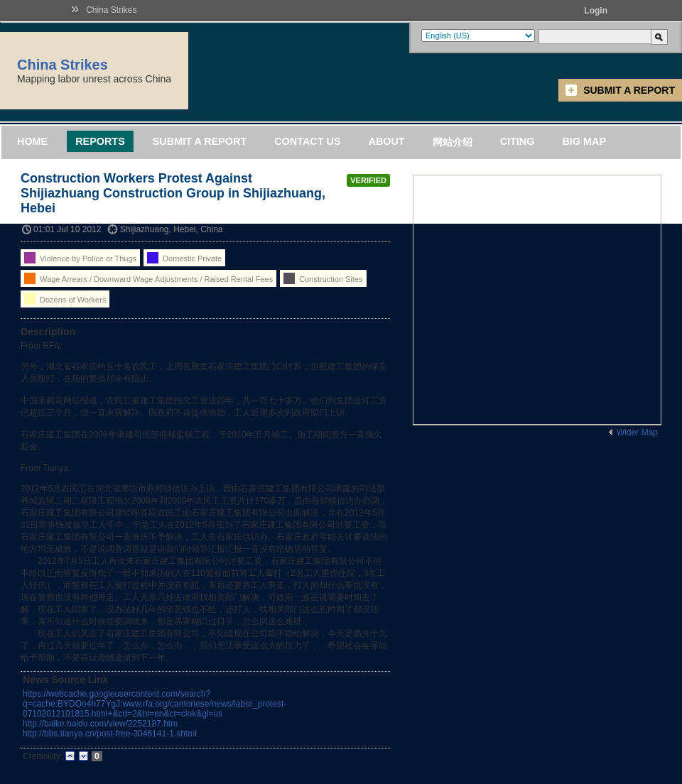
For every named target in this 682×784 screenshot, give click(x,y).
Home (32, 141)
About (386, 141)
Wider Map (637, 432)
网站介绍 (453, 142)
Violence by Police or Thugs (80, 258)
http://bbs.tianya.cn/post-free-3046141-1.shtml (110, 734)
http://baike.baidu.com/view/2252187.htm (100, 724)
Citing (518, 141)
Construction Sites (323, 278)
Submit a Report (629, 90)
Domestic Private (184, 258)
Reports (100, 141)
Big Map (584, 141)
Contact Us (307, 141)
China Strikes (111, 10)
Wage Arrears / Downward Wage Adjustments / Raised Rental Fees (148, 278)
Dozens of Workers (65, 299)
